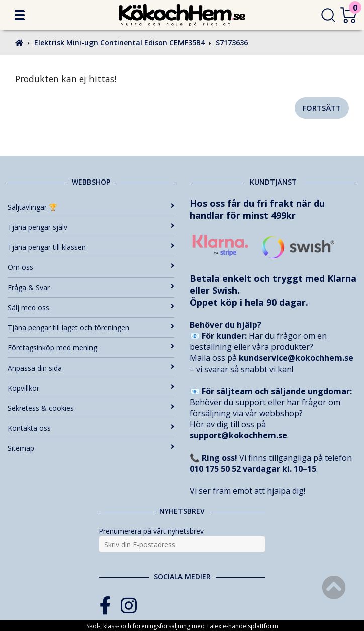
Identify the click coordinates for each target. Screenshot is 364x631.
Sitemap (91, 448)
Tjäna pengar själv (91, 227)
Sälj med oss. (91, 307)
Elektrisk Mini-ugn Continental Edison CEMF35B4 (119, 42)
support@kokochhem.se (238, 435)
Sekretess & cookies (91, 408)
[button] (20, 15)
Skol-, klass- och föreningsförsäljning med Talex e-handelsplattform (182, 626)
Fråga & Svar (91, 287)
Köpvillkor (91, 388)
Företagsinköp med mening (91, 348)
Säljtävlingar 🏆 (91, 207)
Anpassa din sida (91, 368)
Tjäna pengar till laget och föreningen (91, 328)
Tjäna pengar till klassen (91, 247)
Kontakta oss (91, 428)
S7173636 (232, 42)
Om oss (91, 267)
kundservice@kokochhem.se (296, 358)
